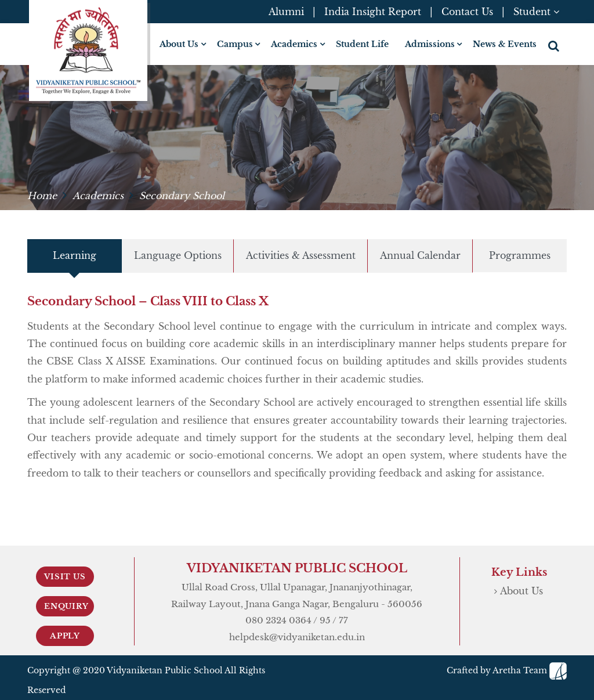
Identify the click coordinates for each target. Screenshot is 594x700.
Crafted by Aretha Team (507, 670)
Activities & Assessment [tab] (301, 255)
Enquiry (66, 606)
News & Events (505, 44)
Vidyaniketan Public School (165, 670)
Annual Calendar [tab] (420, 255)
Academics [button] (294, 44)
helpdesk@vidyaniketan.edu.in (297, 637)
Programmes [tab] (520, 255)
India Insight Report (373, 12)
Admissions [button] (430, 44)
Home (42, 196)
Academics (98, 196)
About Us (521, 591)
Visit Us (65, 577)
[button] (555, 46)
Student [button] (536, 12)
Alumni (286, 12)
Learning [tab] (75, 255)
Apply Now (65, 638)
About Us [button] (179, 44)
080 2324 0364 (278, 620)
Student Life (362, 44)
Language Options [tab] (178, 255)
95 (325, 620)
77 (343, 620)
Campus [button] (235, 44)
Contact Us (467, 12)
